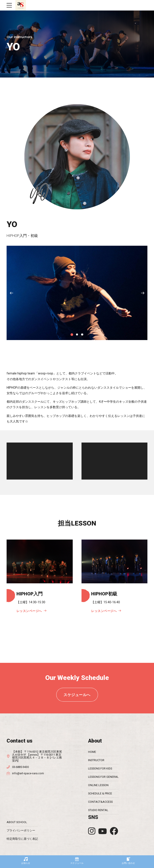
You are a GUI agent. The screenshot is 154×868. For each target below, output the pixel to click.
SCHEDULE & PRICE (100, 793)
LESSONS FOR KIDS (100, 768)
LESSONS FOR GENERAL (103, 777)
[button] (11, 293)
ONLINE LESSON (98, 785)
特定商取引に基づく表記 (22, 839)
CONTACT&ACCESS (100, 802)
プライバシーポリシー (21, 830)
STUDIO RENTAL (98, 810)
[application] (40, 461)
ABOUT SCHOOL (17, 822)
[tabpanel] (77, 293)
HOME (92, 752)
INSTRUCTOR (96, 760)
